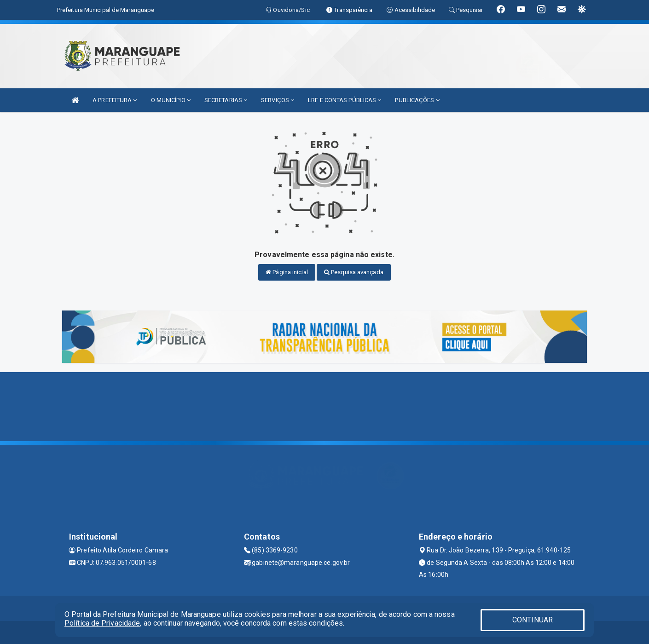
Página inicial (287, 272)
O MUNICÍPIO (171, 100)
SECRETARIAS (226, 100)
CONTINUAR (533, 620)
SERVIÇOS (278, 100)
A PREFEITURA (115, 100)
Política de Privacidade (102, 623)
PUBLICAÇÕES (417, 100)
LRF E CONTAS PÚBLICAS (345, 100)
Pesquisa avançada (354, 272)
